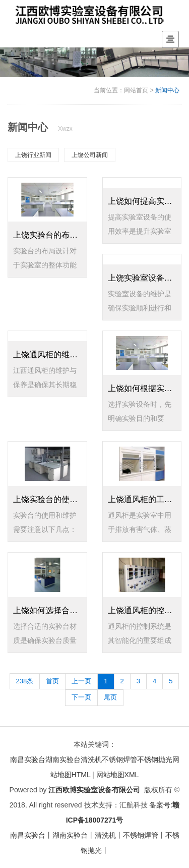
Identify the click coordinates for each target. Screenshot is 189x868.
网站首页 (136, 90)
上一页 (81, 681)
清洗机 (91, 759)
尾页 (110, 697)
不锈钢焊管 (119, 759)
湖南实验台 (63, 759)
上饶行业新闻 (33, 155)
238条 (25, 681)
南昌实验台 (28, 759)
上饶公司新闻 (90, 155)
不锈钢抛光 (155, 759)
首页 (52, 681)
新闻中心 (167, 90)
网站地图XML (118, 775)
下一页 (81, 697)
